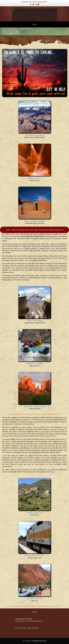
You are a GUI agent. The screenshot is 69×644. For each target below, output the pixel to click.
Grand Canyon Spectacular (34, 135)
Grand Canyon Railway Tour (34, 556)
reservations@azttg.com (11, 34)
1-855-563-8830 (33, 628)
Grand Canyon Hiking (34, 321)
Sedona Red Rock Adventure (35, 407)
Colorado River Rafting (34, 364)
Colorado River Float (34, 599)
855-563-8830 (14, 32)
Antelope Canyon (34, 178)
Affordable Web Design (39, 641)
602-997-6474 (13, 30)
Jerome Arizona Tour (34, 513)
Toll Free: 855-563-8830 (39, 2)
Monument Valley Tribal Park (34, 221)
